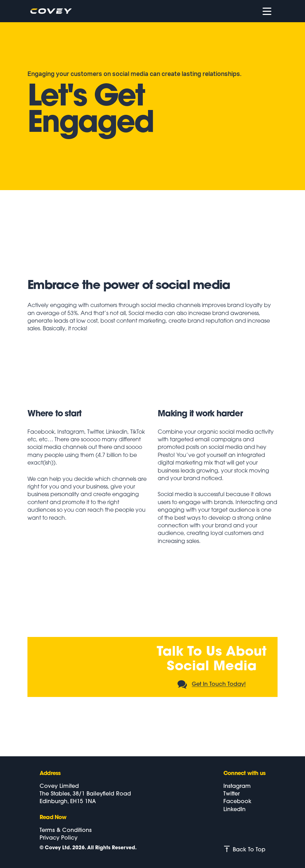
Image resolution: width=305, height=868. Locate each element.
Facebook (237, 802)
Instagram (237, 786)
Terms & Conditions (66, 831)
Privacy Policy (59, 838)
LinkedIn (234, 810)
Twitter (232, 794)
